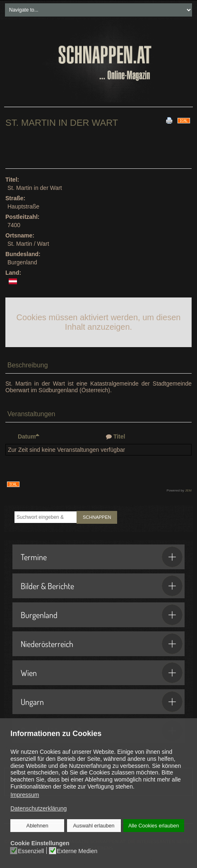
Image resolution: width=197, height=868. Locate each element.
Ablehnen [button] (37, 826)
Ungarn (102, 702)
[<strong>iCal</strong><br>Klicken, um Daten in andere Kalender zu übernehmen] (184, 120)
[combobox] (46, 517)
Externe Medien (77, 851)
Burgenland (102, 615)
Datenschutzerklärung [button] (38, 809)
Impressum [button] (25, 795)
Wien (102, 673)
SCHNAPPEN (97, 517)
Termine (102, 557)
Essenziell (31, 851)
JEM (188, 490)
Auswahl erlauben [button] (94, 826)
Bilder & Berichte (102, 586)
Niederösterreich (102, 644)
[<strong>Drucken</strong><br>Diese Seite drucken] (169, 120)
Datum (29, 436)
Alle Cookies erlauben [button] (154, 826)
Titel (119, 436)
